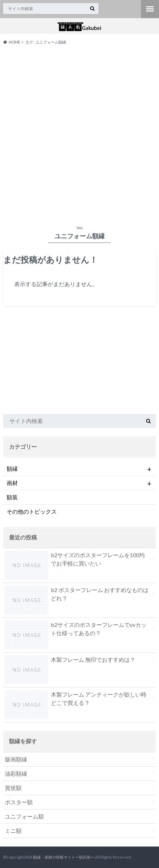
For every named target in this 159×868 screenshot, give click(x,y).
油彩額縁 (16, 773)
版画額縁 (16, 759)
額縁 (80, 469)
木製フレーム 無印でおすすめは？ (70, 661)
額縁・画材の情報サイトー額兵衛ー (64, 857)
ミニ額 (13, 831)
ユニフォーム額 (24, 816)
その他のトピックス (32, 511)
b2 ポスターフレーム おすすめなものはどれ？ (77, 596)
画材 (80, 483)
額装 (12, 497)
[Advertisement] (79, 134)
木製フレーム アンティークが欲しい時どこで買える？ (76, 700)
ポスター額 (19, 802)
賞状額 (13, 788)
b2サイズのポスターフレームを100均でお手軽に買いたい (75, 561)
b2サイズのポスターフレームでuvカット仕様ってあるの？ (76, 630)
